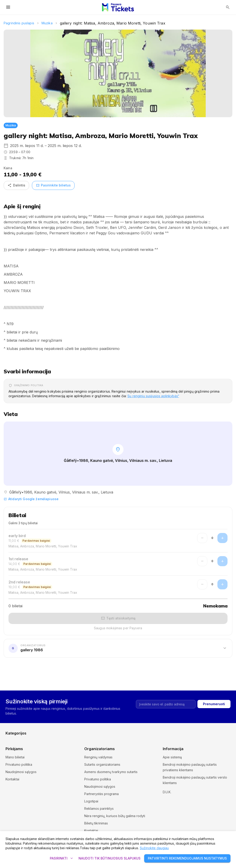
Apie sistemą (172, 757)
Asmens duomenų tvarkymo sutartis (111, 772)
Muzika (47, 23)
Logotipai (91, 801)
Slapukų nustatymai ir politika (184, 790)
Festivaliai (69, 721)
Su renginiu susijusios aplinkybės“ (153, 396)
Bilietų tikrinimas (96, 823)
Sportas (68, 736)
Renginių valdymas (98, 757)
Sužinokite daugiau (154, 848)
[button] (118, 648)
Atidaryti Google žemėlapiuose (31, 499)
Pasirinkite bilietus (53, 185)
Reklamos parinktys (99, 808)
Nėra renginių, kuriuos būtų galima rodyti (115, 816)
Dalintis (16, 185)
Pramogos (13, 736)
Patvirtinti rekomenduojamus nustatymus (187, 858)
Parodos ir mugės (187, 729)
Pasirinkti (61, 858)
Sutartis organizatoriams (102, 764)
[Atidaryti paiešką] (228, 7)
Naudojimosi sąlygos (21, 772)
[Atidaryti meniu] (8, 7)
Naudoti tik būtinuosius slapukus (110, 858)
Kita (177, 736)
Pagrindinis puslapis (19, 23)
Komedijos (182, 721)
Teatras (124, 736)
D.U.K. (167, 797)
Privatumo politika (19, 764)
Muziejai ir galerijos (76, 729)
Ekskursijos (14, 721)
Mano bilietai (15, 757)
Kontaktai (12, 779)
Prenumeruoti (214, 684)
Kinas (122, 721)
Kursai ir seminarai (19, 729)
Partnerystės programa (101, 794)
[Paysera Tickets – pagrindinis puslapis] (118, 7)
